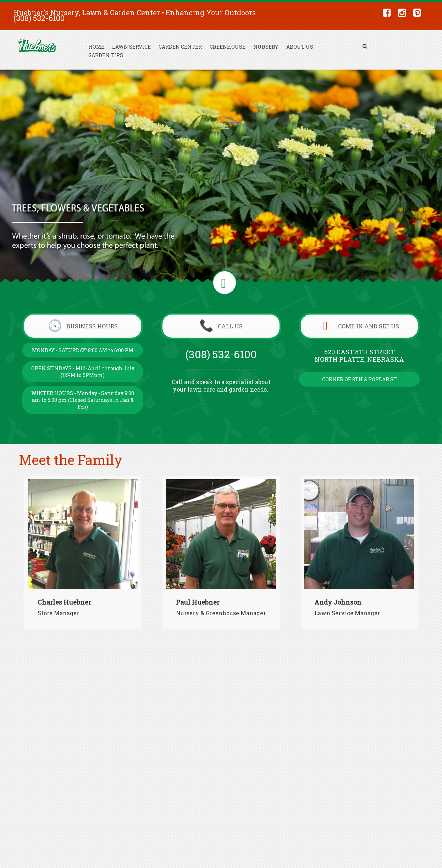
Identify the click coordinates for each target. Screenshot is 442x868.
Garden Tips (106, 55)
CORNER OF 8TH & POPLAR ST (360, 379)
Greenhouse (228, 47)
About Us (300, 47)
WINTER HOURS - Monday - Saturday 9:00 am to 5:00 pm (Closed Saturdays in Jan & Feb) (83, 400)
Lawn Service (131, 47)
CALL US (221, 326)
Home (96, 47)
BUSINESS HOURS (83, 326)
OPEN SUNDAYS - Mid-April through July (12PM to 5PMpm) (83, 372)
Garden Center (180, 47)
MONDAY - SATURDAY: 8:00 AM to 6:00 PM (83, 350)
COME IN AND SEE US (359, 326)
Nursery (266, 47)
